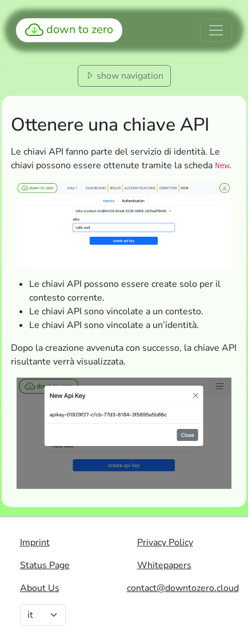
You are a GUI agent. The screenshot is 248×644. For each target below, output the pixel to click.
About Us (40, 588)
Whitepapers (164, 565)
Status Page (45, 565)
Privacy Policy (165, 542)
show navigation (124, 76)
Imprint (35, 542)
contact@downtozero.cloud (183, 588)
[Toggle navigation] (216, 30)
